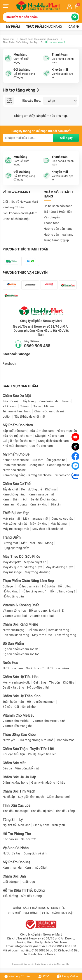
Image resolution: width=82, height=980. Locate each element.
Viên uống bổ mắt (27, 768)
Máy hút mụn (59, 524)
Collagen (9, 586)
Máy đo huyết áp (35, 562)
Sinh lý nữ (59, 825)
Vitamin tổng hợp (14, 611)
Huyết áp (9, 797)
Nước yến (9, 740)
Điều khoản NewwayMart (20, 213)
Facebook (9, 364)
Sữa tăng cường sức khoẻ (36, 740)
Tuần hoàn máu (13, 702)
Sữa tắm (56, 504)
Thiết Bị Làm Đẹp (16, 513)
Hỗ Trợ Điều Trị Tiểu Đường (24, 891)
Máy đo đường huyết (59, 567)
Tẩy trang (29, 401)
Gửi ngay (66, 138)
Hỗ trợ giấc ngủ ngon (41, 702)
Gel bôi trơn (29, 839)
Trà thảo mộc (65, 740)
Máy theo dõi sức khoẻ (48, 529)
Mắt (24, 543)
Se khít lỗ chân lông (44, 499)
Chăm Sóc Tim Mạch (19, 791)
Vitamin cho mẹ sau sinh (49, 721)
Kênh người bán (17, 976)
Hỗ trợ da (49, 586)
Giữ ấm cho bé (64, 475)
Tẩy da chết (10, 489)
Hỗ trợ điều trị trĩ (38, 687)
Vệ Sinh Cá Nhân (16, 848)
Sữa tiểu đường (31, 896)
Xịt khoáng (10, 406)
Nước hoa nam (13, 668)
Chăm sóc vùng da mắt (50, 411)
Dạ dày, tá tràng (13, 687)
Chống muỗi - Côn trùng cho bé (50, 465)
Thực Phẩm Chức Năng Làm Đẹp (20, 42)
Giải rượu (29, 882)
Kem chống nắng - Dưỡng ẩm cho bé (27, 475)
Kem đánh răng (59, 630)
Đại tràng (40, 682)
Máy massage (12, 572)
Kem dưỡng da (49, 401)
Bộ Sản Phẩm (13, 644)
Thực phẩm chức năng (44, 27)
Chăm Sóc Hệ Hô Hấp (19, 777)
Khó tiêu (69, 682)
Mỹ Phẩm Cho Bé (16, 454)
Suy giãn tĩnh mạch (31, 797)
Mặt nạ (49, 406)
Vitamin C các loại (15, 616)
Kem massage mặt (41, 494)
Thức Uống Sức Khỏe (19, 735)
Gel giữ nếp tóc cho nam (19, 441)
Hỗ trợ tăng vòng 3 (63, 591)
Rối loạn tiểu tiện (14, 754)
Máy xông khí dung (38, 572)
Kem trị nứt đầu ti (36, 868)
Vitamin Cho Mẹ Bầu (18, 715)
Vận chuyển (52, 217)
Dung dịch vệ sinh (35, 853)
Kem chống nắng (14, 494)
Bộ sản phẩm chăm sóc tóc (21, 654)
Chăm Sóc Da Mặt (17, 396)
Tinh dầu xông (65, 811)
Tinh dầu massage (15, 811)
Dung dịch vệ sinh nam (53, 441)
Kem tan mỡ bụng (15, 504)
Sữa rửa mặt (11, 401)
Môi (32, 543)
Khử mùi (51, 489)
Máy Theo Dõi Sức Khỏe (21, 557)
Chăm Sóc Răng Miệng (20, 624)
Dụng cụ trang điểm (16, 548)
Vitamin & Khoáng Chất (21, 605)
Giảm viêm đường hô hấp (48, 783)
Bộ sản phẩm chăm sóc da (21, 649)
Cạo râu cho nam (41, 446)
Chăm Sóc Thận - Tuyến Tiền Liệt (28, 749)
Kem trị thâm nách (15, 499)
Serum (66, 401)
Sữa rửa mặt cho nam (17, 436)
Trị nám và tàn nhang (17, 411)
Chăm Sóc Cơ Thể (17, 484)
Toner (37, 406)
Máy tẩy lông (39, 524)
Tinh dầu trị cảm (42, 811)
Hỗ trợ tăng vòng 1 (34, 591)
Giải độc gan (11, 882)
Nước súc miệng (14, 630)
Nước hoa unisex (58, 668)
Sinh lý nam (41, 825)
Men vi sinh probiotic (17, 682)
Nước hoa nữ (35, 668)
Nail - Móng (45, 543)
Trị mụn (25, 406)
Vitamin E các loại (42, 616)
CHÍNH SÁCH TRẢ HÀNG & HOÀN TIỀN (39, 908)
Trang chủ (8, 39)
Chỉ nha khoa (36, 630)
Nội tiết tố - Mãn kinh (17, 825)
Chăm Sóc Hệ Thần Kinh (22, 696)
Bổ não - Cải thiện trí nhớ (19, 707)
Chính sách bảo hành (58, 206)
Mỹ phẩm (13, 27)
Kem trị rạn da (12, 868)
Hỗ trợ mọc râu (67, 431)
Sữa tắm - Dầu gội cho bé (49, 460)
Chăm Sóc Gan (14, 876)
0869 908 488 (37, 346)
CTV (44, 976)
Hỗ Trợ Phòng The (17, 834)
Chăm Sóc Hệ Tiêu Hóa (21, 677)
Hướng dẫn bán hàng (58, 229)
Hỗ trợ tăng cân (13, 596)
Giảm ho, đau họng (15, 783)
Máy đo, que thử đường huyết (23, 567)
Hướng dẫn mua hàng (59, 235)
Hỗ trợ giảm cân (28, 586)
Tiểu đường (10, 896)
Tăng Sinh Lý (13, 820)
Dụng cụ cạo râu (62, 519)
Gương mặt (10, 543)
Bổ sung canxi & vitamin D (47, 611)
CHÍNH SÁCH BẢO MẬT (58, 913)
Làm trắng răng (65, 635)
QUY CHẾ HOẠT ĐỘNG (23, 913)
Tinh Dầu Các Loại (17, 806)
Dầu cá (7, 768)
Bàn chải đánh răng (16, 635)
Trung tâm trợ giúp (56, 240)
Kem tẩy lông (39, 504)
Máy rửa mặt (11, 519)
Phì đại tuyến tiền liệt (42, 754)
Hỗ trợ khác (10, 591)
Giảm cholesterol (58, 797)
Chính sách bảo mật (16, 219)
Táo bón (54, 682)
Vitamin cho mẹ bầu (16, 721)
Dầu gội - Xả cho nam (50, 436)
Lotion (7, 417)
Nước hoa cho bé (14, 470)
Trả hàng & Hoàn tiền (58, 212)
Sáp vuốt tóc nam (15, 431)
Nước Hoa (10, 663)
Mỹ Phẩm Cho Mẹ (16, 862)
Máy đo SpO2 (12, 562)
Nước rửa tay (12, 853)
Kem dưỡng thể (32, 489)
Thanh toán (52, 223)
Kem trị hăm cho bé (16, 460)
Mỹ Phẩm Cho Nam (18, 425)
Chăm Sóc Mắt (14, 763)
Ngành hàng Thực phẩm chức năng (39, 39)
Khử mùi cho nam (15, 446)
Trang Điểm (12, 537)
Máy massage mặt (36, 519)
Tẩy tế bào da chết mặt (30, 417)
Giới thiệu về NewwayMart (20, 202)
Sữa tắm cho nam (42, 431)
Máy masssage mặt (16, 529)
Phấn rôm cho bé (14, 465)
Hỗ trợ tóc (65, 586)
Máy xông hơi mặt (15, 524)
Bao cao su (10, 839)
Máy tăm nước (42, 635)
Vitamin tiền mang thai (18, 726)
